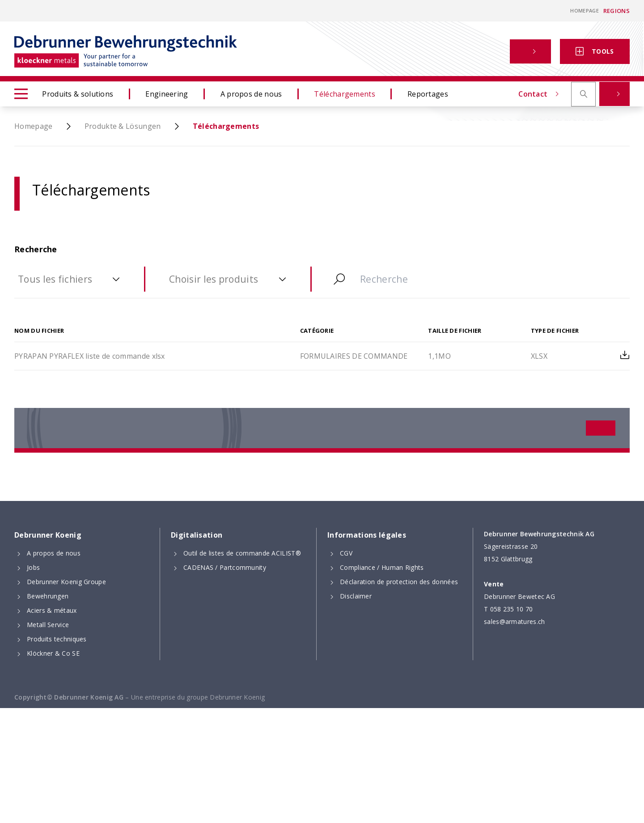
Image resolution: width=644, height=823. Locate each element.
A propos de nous (251, 94)
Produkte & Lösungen (123, 126)
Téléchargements (345, 94)
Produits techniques (57, 639)
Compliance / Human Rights (382, 567)
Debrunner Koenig (48, 535)
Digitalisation (197, 535)
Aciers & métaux (52, 610)
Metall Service (48, 625)
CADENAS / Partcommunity (225, 567)
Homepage (584, 11)
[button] (530, 51)
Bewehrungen (48, 596)
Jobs (33, 567)
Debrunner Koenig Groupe (66, 582)
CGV (346, 553)
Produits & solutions (64, 94)
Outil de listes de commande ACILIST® (242, 553)
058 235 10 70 (512, 609)
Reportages (428, 94)
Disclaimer (356, 596)
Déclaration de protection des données (399, 582)
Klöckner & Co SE (53, 653)
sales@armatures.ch (514, 621)
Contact (480, 51)
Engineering (167, 94)
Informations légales (367, 535)
